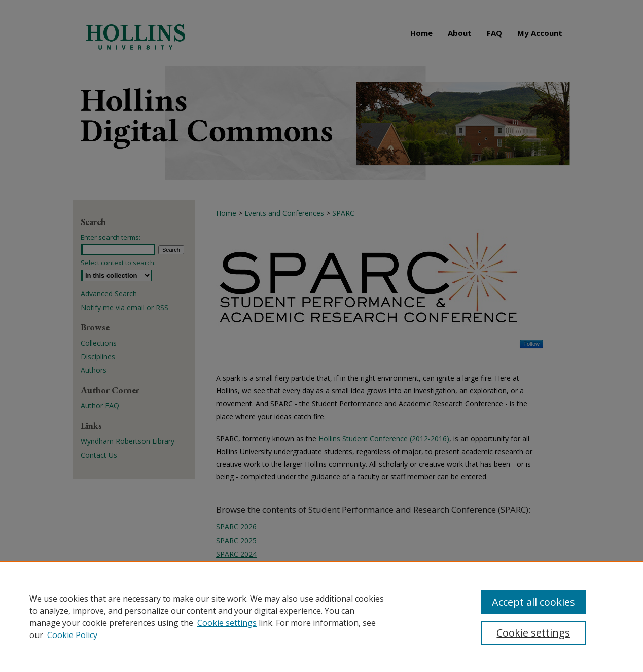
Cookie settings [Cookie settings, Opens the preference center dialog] (533, 633)
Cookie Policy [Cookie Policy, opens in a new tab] (72, 635)
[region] (321, 616)
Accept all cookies (533, 602)
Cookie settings (227, 623)
